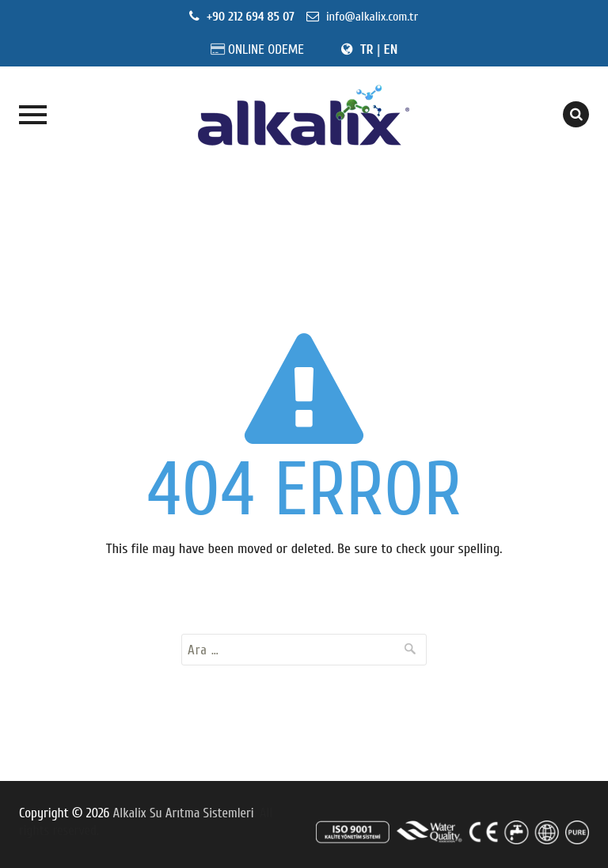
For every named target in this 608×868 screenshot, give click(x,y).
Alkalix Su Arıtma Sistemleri (184, 813)
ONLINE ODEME (266, 49)
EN (391, 49)
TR (367, 49)
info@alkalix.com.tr (370, 17)
